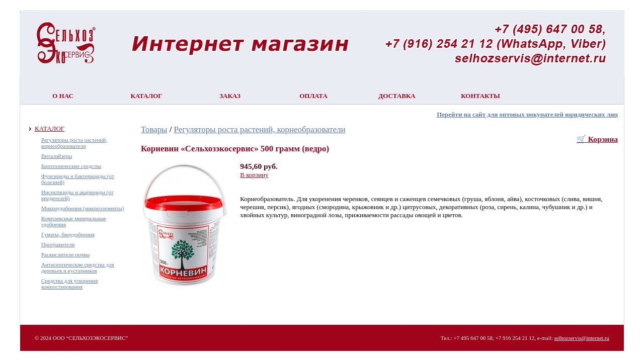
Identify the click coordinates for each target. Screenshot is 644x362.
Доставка (397, 96)
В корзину (254, 175)
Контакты (480, 96)
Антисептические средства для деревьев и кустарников (78, 267)
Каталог (146, 96)
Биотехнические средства (71, 166)
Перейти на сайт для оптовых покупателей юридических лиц (527, 114)
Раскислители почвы (65, 254)
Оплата (313, 96)
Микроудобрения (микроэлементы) (83, 208)
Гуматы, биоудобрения (68, 234)
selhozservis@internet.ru (582, 338)
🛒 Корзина (597, 139)
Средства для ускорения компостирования (69, 284)
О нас (63, 96)
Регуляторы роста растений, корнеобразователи (74, 143)
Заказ (230, 96)
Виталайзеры (57, 156)
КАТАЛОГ (50, 128)
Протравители (58, 244)
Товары (154, 129)
